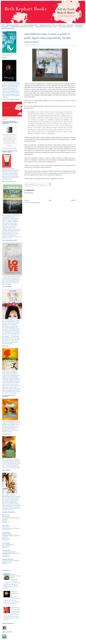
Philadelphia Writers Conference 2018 (11, 553)
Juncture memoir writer (55, 173)
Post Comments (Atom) (35, 202)
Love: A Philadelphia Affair (66, 27)
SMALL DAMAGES (79, 25)
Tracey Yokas (49, 186)
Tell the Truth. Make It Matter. (29, 25)
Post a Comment (29, 193)
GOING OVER (70, 25)
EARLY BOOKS (5, 27)
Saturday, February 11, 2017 (42, 184)
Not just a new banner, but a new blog (15, 593)
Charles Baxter (42, 186)
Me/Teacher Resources (13, 25)
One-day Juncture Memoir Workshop (11, 561)
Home (3, 25)
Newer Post (27, 200)
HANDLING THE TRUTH (45, 25)
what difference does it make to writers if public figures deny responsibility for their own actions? (48, 38)
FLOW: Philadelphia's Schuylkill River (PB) (22, 27)
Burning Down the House (33, 186)
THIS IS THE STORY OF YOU (59, 25)
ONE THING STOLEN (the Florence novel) (46, 27)
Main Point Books (6, 546)
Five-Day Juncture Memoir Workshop (11, 528)
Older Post (73, 200)
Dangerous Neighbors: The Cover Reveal (16, 576)
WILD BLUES (10, 544)
